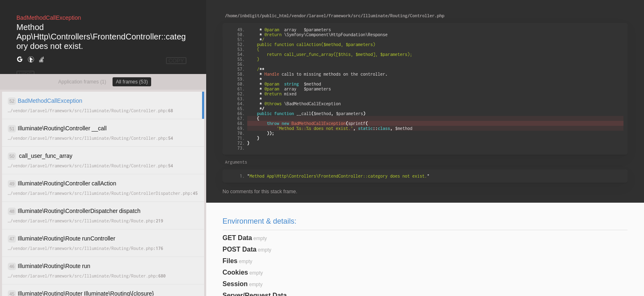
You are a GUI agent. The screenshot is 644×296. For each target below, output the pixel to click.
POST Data (240, 249)
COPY (176, 61)
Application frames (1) (82, 82)
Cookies (235, 272)
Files (230, 261)
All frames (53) (132, 82)
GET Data (237, 238)
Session (235, 284)
